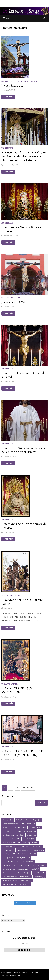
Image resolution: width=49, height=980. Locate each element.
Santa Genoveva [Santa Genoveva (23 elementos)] (10, 880)
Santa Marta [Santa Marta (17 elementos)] (26, 880)
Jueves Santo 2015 (10, 81)
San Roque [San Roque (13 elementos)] (26, 877)
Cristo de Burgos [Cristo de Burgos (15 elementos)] (34, 820)
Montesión (7, 148)
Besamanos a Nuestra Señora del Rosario (24, 229)
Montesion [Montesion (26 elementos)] (23, 869)
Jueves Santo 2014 (13, 302)
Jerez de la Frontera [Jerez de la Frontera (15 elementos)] (11, 843)
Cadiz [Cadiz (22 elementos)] (20, 820)
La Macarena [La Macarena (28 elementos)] (37, 850)
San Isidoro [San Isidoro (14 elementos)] (39, 873)
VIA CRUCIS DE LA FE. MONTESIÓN (18, 690)
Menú (7, 18)
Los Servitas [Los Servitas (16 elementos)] (9, 869)
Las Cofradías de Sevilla (28, 973)
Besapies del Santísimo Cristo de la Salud (23, 375)
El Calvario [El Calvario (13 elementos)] (35, 827)
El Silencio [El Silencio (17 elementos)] (8, 835)
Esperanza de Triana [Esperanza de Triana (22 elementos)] (11, 839)
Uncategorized (10, 684)
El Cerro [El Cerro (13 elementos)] (7, 831)
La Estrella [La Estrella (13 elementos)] (36, 846)
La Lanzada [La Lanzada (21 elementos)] (23, 850)
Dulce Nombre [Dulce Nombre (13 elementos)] (28, 824)
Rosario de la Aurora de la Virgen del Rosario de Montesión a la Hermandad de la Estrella (24, 156)
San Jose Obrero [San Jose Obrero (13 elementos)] (10, 877)
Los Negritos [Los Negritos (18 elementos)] (24, 865)
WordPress (9, 976)
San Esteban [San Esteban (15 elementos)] (24, 873)
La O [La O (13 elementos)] (22, 854)
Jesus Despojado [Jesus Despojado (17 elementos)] (30, 843)
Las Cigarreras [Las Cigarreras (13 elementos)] (23, 858)
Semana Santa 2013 (11, 596)
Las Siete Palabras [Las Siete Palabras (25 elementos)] (11, 861)
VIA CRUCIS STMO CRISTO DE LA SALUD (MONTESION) (23, 753)
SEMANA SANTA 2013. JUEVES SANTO (22, 602)
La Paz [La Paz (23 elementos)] (32, 854)
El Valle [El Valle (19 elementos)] (31, 835)
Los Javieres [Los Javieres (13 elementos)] (9, 865)
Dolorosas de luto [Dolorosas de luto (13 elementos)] (11, 824)
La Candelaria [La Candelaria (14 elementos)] (9, 846)
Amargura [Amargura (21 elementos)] (8, 820)
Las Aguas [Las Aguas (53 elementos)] (8, 858)
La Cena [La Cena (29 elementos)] (23, 846)
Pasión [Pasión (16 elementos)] (35, 869)
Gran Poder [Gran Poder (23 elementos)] (29, 839)
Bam (18, 976)
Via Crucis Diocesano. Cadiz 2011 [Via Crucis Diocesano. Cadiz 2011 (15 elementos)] (16, 884)
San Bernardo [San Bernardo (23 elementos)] (9, 873)
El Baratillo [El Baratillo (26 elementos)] (20, 827)
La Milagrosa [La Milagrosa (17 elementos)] (9, 854)
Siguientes (28, 788)
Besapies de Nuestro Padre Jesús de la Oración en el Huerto (23, 450)
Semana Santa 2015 (30, 81)
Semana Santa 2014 (11, 298)
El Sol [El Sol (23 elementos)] (20, 835)
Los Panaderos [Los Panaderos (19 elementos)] (39, 865)
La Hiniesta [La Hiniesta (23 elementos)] (8, 850)
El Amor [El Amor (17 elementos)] (7, 827)
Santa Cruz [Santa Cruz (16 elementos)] (39, 877)
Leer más (8, 97)
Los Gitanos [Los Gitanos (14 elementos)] (27, 861)
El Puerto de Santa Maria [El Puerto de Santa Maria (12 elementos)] (25, 831)
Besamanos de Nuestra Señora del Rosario (24, 526)
